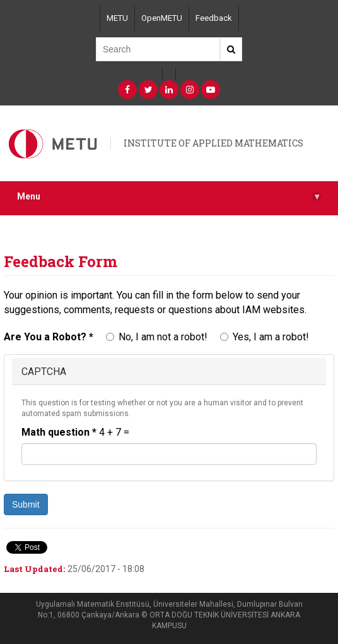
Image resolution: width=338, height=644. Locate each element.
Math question (59, 432)
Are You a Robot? (49, 337)
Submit (26, 504)
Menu (169, 197)
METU (117, 18)
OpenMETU (162, 18)
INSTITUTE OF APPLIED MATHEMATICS (213, 143)
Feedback (214, 18)
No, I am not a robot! (157, 337)
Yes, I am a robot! (265, 337)
